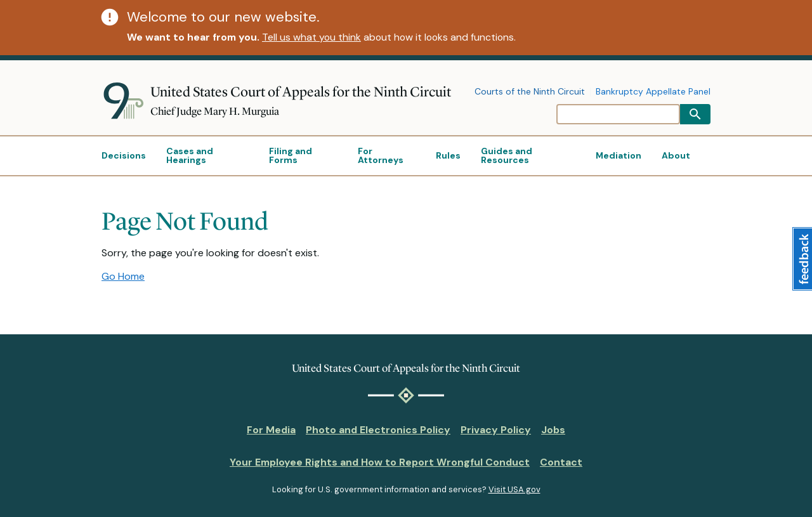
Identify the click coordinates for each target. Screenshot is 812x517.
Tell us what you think (311, 37)
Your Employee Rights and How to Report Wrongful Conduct (380, 462)
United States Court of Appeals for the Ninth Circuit (301, 92)
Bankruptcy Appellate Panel (653, 92)
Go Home (123, 276)
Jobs (553, 430)
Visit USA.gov (514, 489)
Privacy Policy (496, 430)
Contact (561, 462)
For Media (271, 430)
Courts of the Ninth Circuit (530, 92)
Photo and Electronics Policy (378, 430)
